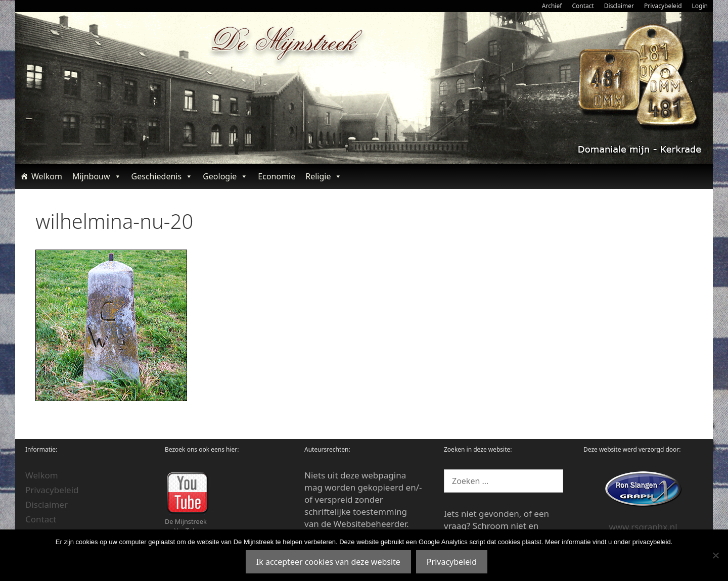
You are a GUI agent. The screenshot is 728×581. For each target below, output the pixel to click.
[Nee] (715, 555)
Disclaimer (619, 6)
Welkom (47, 176)
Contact (583, 6)
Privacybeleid (663, 6)
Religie (324, 176)
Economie (277, 176)
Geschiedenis (162, 176)
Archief (552, 6)
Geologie (225, 176)
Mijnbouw (97, 176)
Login (700, 6)
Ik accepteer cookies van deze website (328, 562)
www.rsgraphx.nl (643, 527)
